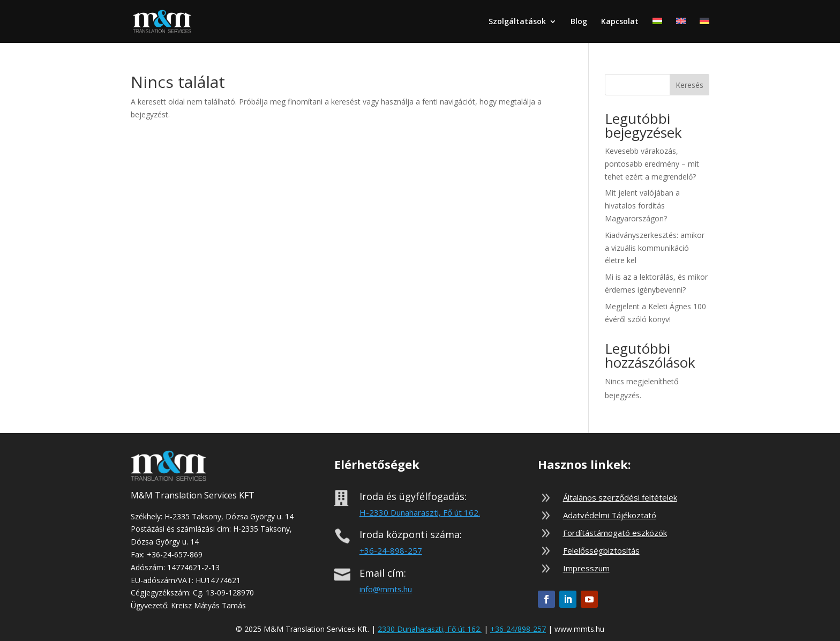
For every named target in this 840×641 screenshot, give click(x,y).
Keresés (689, 85)
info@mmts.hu (386, 589)
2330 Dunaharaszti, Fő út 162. (430, 629)
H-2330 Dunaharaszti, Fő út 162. (420, 512)
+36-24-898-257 (391, 550)
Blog (579, 22)
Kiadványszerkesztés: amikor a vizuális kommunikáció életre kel (655, 248)
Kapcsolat (620, 22)
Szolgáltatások (517, 22)
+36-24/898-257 (518, 629)
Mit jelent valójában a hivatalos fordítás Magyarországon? (642, 206)
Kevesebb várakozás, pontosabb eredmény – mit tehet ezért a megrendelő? (652, 164)
